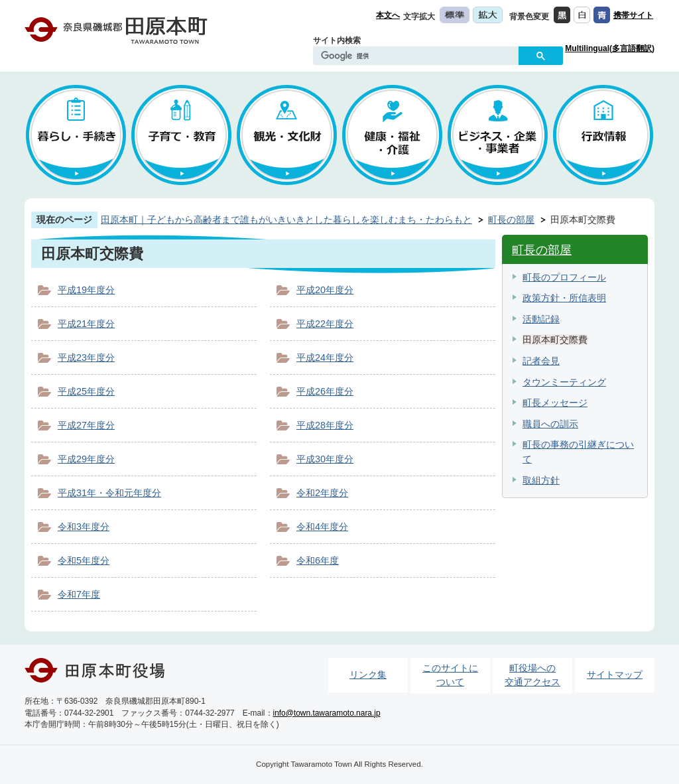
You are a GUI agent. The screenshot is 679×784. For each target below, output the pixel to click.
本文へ (388, 15)
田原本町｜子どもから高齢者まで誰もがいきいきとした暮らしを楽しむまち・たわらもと (286, 220)
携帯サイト (633, 15)
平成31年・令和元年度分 (109, 493)
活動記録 (541, 319)
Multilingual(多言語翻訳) (610, 48)
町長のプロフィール (564, 277)
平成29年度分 (86, 459)
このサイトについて (450, 675)
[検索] (419, 56)
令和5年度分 (84, 560)
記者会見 (541, 361)
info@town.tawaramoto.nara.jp (327, 713)
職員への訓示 (550, 424)
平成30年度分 (325, 459)
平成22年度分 (325, 324)
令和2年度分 (322, 493)
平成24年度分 (325, 358)
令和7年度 (79, 594)
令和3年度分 (84, 527)
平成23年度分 (86, 358)
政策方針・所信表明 (564, 298)
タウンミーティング (564, 382)
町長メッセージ (555, 403)
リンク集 (368, 675)
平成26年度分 (325, 391)
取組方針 (541, 480)
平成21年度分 (86, 324)
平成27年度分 (86, 425)
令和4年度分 (322, 527)
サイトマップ (615, 675)
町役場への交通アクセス (532, 675)
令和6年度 (318, 560)
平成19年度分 (86, 290)
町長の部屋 (511, 220)
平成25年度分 (86, 391)
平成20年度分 (325, 290)
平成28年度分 (325, 425)
